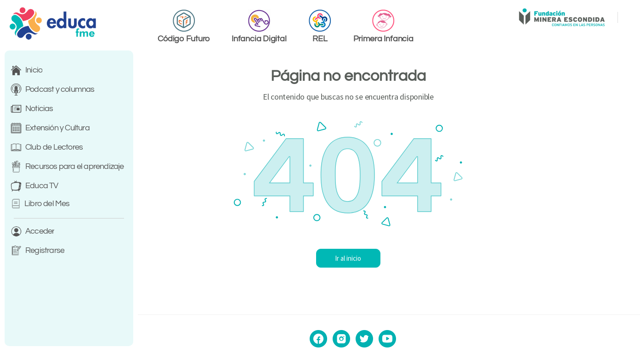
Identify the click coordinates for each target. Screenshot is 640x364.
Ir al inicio (389, 258)
